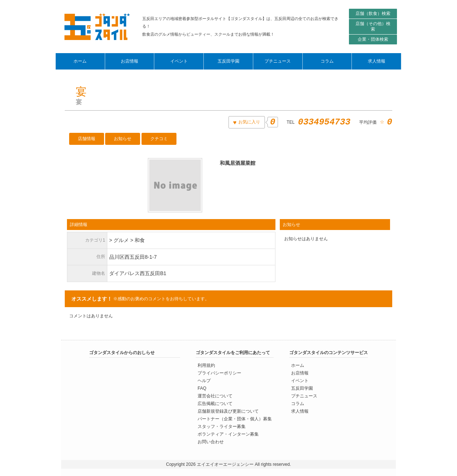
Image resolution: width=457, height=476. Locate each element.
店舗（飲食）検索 (373, 13)
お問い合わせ (211, 441)
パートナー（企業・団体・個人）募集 (235, 419)
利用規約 (206, 365)
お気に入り (249, 122)
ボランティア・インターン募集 (228, 434)
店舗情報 (87, 139)
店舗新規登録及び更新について (228, 411)
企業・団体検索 (373, 39)
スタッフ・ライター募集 (222, 426)
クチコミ (159, 139)
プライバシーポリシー (219, 373)
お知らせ (123, 139)
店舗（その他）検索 (373, 26)
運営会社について (215, 396)
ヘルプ (204, 380)
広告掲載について (215, 403)
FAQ (202, 388)
